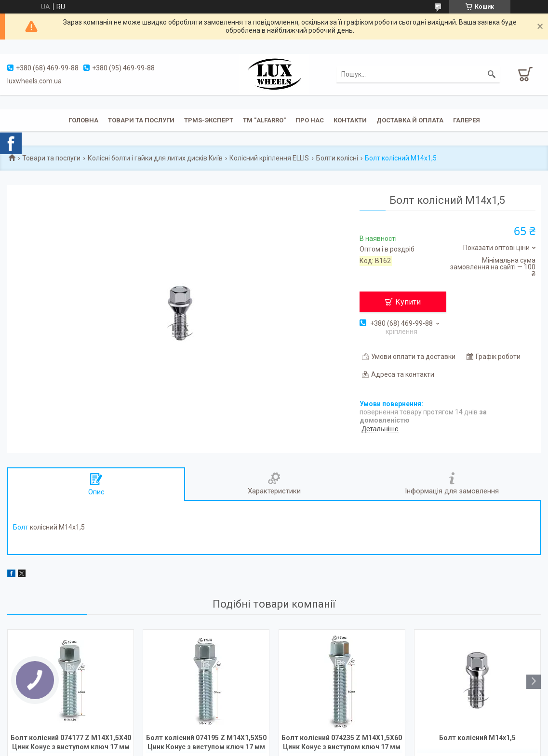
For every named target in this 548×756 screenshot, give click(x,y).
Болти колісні (337, 158)
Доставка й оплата (410, 120)
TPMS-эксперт (209, 120)
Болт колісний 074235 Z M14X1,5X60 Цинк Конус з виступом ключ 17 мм (342, 742)
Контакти (350, 120)
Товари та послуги (141, 120)
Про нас (310, 120)
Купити (408, 302)
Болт (21, 527)
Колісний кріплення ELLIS (269, 158)
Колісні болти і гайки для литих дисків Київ (155, 158)
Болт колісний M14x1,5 (477, 738)
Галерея (467, 120)
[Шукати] (492, 74)
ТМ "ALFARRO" (264, 120)
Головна (83, 120)
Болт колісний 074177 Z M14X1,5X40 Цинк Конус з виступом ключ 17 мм (71, 742)
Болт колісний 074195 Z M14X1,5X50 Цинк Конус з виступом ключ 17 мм (206, 742)
